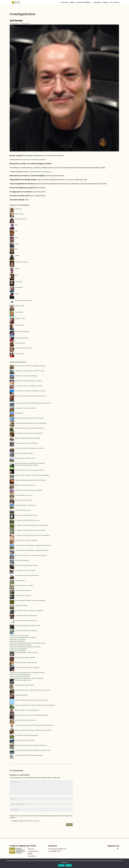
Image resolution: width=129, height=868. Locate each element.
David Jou (18, 209)
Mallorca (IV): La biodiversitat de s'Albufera (29, 490)
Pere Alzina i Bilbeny (22, 338)
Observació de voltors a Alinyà (25, 740)
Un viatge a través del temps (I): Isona (27, 520)
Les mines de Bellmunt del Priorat (26, 515)
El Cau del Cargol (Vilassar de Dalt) (26, 663)
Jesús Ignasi (19, 287)
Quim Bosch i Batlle (21, 262)
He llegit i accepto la (25, 821)
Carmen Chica (20, 354)
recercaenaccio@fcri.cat (57, 849)
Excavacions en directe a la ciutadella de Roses (30, 366)
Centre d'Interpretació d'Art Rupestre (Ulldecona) (31, 745)
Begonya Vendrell (21, 219)
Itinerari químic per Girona (24, 500)
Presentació (64, 2)
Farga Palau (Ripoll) (21, 695)
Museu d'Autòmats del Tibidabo (25, 658)
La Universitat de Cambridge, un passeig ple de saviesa (33, 545)
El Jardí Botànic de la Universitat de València (29, 428)
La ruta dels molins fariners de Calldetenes (29, 433)
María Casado (19, 214)
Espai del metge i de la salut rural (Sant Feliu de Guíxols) (33, 730)
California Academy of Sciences (25, 505)
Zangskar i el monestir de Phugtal (26, 376)
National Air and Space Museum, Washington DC (31, 396)
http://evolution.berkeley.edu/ (40, 172)
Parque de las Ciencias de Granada (26, 443)
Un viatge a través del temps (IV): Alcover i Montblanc (32, 535)
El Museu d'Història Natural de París (26, 465)
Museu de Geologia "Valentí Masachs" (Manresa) (25, 647)
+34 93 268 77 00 (54, 851)
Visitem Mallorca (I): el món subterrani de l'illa (30, 470)
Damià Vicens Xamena (22, 332)
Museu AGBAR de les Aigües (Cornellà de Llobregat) (26, 678)
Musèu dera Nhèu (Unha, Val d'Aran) (27, 652)
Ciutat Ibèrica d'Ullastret (17, 641)
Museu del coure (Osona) (18, 639)
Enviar (69, 825)
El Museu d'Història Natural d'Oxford (27, 565)
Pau (16, 225)
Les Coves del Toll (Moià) (17, 651)
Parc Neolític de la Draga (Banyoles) (27, 735)
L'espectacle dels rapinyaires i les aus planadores (31, 423)
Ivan (16, 275)
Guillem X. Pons (20, 319)
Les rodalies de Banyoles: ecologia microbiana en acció (33, 750)
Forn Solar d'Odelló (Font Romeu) (26, 631)
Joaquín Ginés (20, 306)
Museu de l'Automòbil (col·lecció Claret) (28, 626)
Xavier (17, 244)
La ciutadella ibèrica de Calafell (25, 570)
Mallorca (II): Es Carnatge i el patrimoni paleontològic (32, 475)
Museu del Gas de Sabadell (18, 649)
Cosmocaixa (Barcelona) (23, 680)
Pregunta (105, 2)
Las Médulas (19, 413)
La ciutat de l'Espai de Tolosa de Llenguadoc (29, 611)
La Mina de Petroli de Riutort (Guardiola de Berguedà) (27, 463)
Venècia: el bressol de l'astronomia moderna (29, 418)
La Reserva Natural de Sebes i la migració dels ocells (32, 550)
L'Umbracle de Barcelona (23, 590)
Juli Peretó (18, 282)
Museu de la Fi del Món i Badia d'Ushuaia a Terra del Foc (33, 403)
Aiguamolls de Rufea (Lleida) (24, 685)
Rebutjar (69, 865)
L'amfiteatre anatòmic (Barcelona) (26, 616)
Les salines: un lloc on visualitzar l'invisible (29, 386)
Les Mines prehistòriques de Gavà (26, 621)
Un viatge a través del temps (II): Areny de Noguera (31, 525)
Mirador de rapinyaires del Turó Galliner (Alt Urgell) (31, 700)
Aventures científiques (83, 2)
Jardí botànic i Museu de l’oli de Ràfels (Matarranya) (32, 715)
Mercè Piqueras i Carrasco (23, 348)
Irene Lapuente (20, 343)
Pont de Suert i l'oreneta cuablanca (26, 540)
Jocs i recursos (114, 2)
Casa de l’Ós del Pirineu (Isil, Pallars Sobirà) (29, 755)
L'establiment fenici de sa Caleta (26, 408)
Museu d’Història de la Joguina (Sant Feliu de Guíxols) (32, 690)
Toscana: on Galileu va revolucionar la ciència (29, 448)
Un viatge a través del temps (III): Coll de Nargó (30, 530)
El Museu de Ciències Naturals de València (29, 381)
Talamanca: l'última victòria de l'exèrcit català (30, 371)
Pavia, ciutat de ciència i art (24, 495)
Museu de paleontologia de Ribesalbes (28, 438)
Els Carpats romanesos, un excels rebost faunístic (31, 555)
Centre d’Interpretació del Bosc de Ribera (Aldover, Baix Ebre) (35, 705)
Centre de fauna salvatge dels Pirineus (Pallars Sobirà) (27, 673)
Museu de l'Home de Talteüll (24, 585)
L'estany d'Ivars (20, 580)
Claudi (17, 269)
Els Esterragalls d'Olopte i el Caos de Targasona (30, 600)
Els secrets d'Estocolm (22, 560)
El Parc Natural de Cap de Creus (25, 458)
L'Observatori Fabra (21, 605)
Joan (17, 231)
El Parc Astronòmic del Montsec (25, 720)
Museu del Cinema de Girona (19, 636)
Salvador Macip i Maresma (23, 300)
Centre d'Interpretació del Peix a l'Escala (23, 637)
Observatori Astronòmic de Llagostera (27, 668)
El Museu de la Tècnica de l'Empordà (27, 575)
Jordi (17, 294)
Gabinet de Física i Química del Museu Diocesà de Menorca (34, 725)
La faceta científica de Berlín (24, 453)
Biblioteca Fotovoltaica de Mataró (21, 645)
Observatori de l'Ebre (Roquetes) (20, 674)
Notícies (72, 2)
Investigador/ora (25, 24)
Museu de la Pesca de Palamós (20, 676)
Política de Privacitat (32, 821)
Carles (17, 255)
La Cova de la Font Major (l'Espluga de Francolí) (30, 391)
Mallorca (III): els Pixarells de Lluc (25, 485)
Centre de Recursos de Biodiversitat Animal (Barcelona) (28, 643)
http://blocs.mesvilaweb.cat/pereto (33, 160)
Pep (16, 249)
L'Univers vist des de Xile (23, 510)
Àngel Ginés (19, 312)
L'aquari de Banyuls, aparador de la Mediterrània (31, 480)
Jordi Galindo (19, 325)
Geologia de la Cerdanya (23, 595)
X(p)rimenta (97, 2)
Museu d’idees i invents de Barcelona (27, 710)
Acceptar (61, 865)
